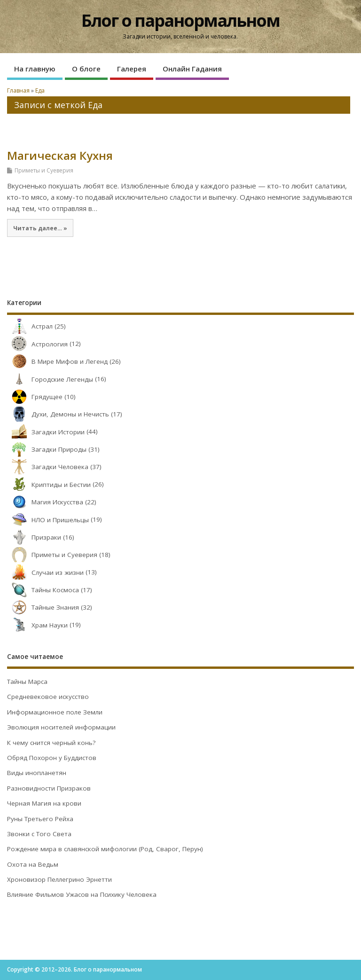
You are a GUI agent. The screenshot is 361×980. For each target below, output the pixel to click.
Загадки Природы (47, 449)
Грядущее (35, 397)
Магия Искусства (45, 502)
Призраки (34, 537)
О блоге (86, 69)
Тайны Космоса (43, 590)
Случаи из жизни (45, 572)
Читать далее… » (40, 228)
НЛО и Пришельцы (48, 520)
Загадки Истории (46, 432)
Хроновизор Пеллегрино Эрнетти (59, 879)
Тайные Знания (43, 607)
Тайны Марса (27, 682)
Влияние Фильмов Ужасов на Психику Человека (82, 894)
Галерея (132, 69)
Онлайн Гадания (192, 69)
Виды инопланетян (37, 773)
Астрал (30, 326)
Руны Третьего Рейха (40, 819)
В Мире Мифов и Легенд (57, 361)
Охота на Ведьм (33, 864)
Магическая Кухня (60, 155)
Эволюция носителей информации (61, 727)
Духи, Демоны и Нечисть (58, 414)
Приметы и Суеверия (44, 170)
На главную (35, 69)
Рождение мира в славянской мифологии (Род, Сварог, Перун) (105, 849)
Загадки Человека (48, 467)
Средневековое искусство (48, 697)
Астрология (37, 344)
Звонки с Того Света (39, 834)
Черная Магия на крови (44, 803)
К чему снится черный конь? (51, 743)
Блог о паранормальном (180, 20)
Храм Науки (37, 625)
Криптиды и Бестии (49, 485)
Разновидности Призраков (49, 788)
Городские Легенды (50, 379)
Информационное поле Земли (55, 712)
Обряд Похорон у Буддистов (52, 758)
